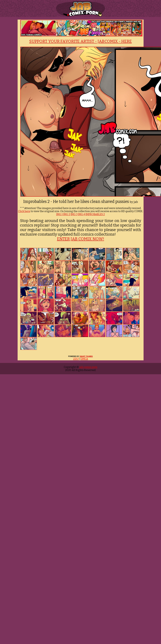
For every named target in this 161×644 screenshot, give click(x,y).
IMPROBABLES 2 (95, 214)
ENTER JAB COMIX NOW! (81, 239)
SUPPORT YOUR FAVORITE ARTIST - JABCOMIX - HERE (80, 41)
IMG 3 (74, 214)
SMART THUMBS (86, 356)
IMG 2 (67, 214)
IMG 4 (81, 214)
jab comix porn (88, 367)
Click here (24, 211)
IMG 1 (59, 214)
